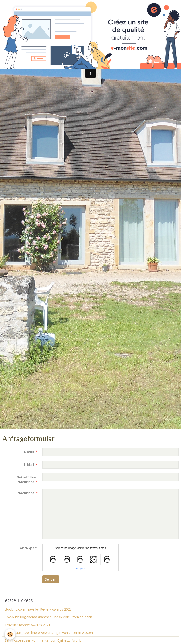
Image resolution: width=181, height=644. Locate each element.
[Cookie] (10, 634)
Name (29, 452)
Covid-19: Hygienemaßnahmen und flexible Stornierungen (48, 617)
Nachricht (26, 493)
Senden (51, 579)
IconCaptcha (79, 569)
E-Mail (29, 464)
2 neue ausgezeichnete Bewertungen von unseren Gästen (49, 633)
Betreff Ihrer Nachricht (27, 479)
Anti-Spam (29, 548)
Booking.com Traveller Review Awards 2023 (38, 609)
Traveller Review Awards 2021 (28, 625)
